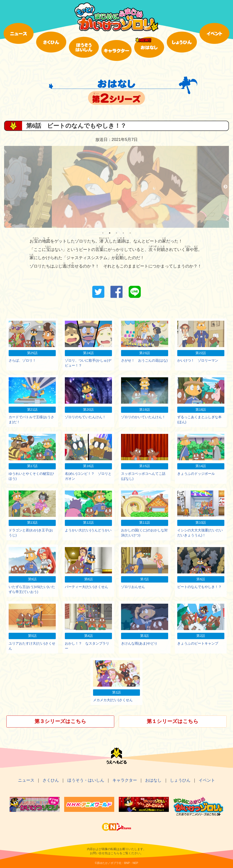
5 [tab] (130, 233)
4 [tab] (123, 233)
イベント (207, 780)
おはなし (153, 780)
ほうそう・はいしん (86, 780)
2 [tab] (110, 233)
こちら (115, 853)
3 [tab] (116, 233)
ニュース (26, 780)
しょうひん (180, 780)
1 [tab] (103, 233)
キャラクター (125, 780)
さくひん (51, 780)
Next (225, 187)
